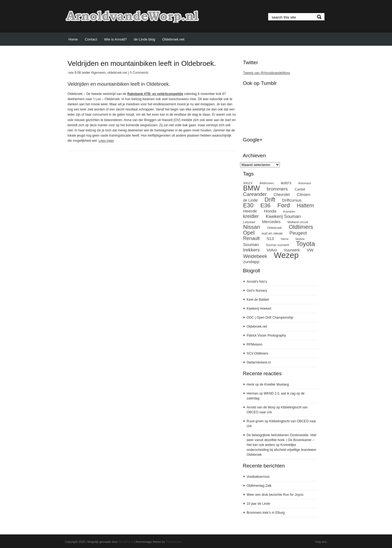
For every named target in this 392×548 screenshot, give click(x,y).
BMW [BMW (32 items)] (251, 188)
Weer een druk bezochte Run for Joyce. (275, 495)
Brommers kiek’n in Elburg (266, 513)
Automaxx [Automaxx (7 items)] (305, 183)
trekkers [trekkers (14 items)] (251, 250)
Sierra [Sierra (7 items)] (284, 239)
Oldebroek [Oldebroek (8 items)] (275, 228)
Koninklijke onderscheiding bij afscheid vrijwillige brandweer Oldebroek (281, 450)
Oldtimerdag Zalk (259, 486)
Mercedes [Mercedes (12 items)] (271, 222)
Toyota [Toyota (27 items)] (305, 244)
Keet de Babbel (258, 300)
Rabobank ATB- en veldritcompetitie (155, 94)
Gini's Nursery (257, 291)
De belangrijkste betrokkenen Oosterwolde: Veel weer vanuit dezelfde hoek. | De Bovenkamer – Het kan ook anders (281, 440)
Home (73, 39)
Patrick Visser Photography (266, 335)
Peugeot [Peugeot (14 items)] (298, 233)
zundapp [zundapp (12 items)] (251, 262)
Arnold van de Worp (261, 407)
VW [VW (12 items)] (310, 250)
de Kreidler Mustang (274, 384)
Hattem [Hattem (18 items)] (305, 205)
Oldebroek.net (173, 39)
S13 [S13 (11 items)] (270, 239)
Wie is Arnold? (116, 39)
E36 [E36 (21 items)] (265, 205)
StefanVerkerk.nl (259, 362)
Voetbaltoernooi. (258, 477)
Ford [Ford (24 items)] (284, 205)
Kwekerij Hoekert (259, 309)
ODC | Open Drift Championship (270, 318)
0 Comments (139, 73)
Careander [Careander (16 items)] (255, 194)
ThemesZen (174, 542)
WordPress (126, 542)
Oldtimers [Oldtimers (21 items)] (301, 227)
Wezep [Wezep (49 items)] (286, 255)
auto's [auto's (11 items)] (286, 183)
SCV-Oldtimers (257, 353)
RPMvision (254, 344)
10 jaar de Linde (258, 504)
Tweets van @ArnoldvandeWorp (267, 73)
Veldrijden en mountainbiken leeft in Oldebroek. (142, 63)
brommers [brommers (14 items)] (277, 189)
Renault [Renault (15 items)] (251, 238)
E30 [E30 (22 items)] (248, 205)
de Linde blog (145, 39)
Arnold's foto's (257, 282)
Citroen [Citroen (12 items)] (304, 194)
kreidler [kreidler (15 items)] (251, 216)
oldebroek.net (117, 73)
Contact (91, 39)
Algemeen (98, 73)
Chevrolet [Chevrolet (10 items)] (282, 195)
